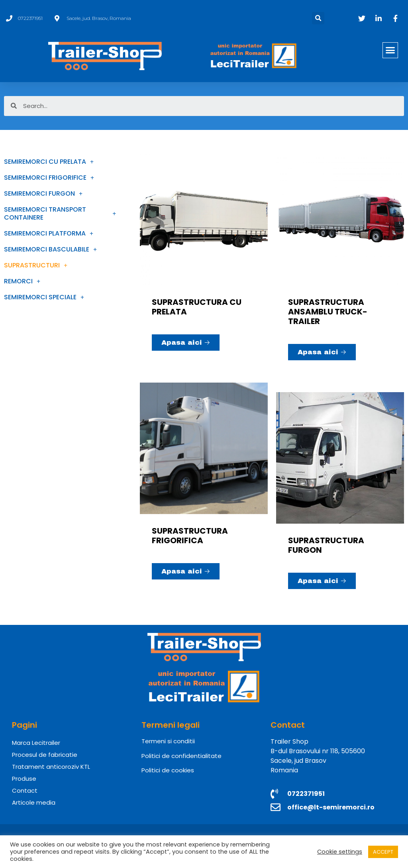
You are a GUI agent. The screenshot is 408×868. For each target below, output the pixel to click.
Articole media (34, 802)
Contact (25, 790)
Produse (24, 779)
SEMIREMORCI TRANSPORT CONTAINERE (60, 213)
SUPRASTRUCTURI (36, 265)
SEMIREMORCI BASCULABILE (50, 249)
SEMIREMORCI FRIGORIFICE (49, 178)
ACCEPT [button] (383, 852)
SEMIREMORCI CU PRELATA (49, 162)
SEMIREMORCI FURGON (43, 194)
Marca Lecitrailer (36, 743)
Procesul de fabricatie (45, 755)
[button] (390, 50)
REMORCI (22, 281)
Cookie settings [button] (340, 852)
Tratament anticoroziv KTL (51, 767)
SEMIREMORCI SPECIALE (44, 297)
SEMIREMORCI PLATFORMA (49, 234)
